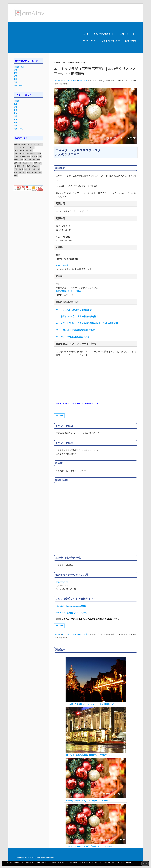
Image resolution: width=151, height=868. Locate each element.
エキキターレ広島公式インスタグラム (72, 613)
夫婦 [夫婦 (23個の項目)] (16, 163)
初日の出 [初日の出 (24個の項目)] (34, 157)
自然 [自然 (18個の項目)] (29, 172)
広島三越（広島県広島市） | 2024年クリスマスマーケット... (89, 801)
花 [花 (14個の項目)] (32, 172)
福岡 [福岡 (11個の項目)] (38, 169)
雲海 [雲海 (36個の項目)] (40, 172)
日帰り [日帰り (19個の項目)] (31, 163)
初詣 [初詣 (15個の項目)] (40, 157)
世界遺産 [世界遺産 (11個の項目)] (23, 157)
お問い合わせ (130, 41)
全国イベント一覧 (128, 34)
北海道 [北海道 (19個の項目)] (16, 160)
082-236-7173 (62, 582)
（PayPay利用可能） (88, 323)
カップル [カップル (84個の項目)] (34, 144)
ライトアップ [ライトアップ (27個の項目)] (31, 154)
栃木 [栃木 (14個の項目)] (40, 163)
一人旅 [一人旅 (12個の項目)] (16, 157)
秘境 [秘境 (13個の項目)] (16, 172)
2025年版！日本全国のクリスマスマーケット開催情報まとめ (90, 704)
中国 (15, 79)
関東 (15, 70)
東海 (15, 113)
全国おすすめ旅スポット (105, 34)
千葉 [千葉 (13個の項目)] (21, 160)
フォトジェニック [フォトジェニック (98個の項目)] (20, 154)
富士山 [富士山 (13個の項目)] (25, 163)
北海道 (16, 101)
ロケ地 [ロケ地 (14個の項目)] (39, 154)
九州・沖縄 (18, 86)
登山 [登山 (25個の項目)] (16, 169)
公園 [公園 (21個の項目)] (28, 157)
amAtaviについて (90, 41)
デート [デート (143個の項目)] (16, 147)
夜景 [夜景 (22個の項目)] (34, 160)
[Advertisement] (44, 37)
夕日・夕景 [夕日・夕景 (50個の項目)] (28, 160)
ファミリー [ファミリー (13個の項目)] (29, 150)
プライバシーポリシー (111, 41)
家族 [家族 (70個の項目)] (20, 163)
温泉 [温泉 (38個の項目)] (29, 166)
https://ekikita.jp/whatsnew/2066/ (71, 606)
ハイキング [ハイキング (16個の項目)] (30, 147)
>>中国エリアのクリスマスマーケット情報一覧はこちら (77, 404)
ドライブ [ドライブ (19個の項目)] (23, 147)
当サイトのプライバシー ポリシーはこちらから (117, 862)
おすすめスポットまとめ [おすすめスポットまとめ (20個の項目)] (22, 144)
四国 (15, 82)
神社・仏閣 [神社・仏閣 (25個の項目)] (32, 169)
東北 (15, 104)
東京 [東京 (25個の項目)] (36, 163)
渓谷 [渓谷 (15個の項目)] (24, 166)
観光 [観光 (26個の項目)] (36, 172)
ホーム (86, 34)
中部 (15, 73)
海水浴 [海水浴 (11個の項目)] (19, 166)
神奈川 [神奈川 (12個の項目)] (21, 169)
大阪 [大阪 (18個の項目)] (38, 160)
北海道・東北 (19, 67)
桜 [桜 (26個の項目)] (15, 166)
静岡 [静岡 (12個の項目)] (16, 175)
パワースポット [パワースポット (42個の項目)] (19, 150)
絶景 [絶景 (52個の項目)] (24, 172)
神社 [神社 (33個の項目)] (26, 169)
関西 (15, 76)
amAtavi (59, 416)
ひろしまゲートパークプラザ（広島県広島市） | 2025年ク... (89, 846)
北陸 (15, 116)
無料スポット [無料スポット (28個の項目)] (36, 166)
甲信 (15, 110)
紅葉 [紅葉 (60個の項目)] (20, 172)
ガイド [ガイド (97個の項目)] (40, 144)
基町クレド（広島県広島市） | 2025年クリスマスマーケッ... (89, 755)
